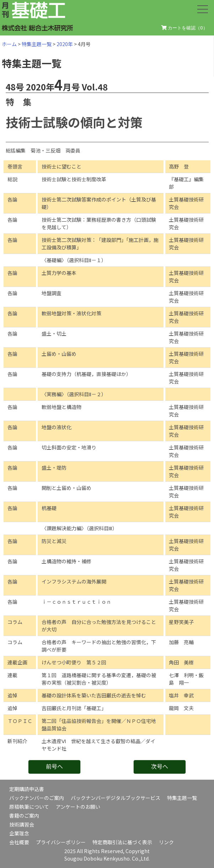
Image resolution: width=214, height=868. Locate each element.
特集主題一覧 (37, 44)
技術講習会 (22, 824)
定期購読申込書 (27, 789)
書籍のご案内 (24, 816)
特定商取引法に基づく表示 (122, 842)
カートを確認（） (184, 28)
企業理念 (19, 833)
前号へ (54, 766)
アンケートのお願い (78, 807)
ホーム (9, 44)
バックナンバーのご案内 (37, 798)
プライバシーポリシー (61, 842)
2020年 (65, 44)
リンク (166, 842)
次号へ (160, 766)
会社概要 (19, 842)
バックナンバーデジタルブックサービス (116, 798)
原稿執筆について (29, 807)
